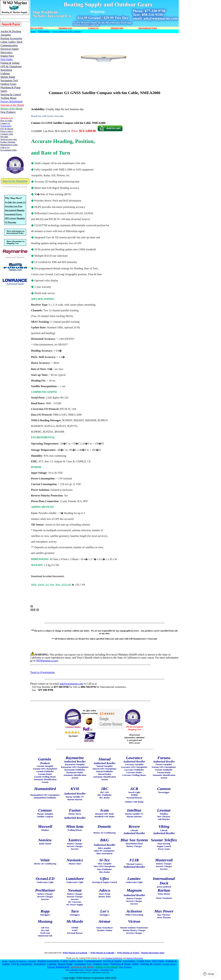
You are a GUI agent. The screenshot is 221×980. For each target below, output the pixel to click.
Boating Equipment (114, 958)
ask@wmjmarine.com (71, 684)
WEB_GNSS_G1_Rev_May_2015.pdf (51, 585)
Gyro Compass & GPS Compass (67, 31)
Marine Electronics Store (153, 953)
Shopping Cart (107, 970)
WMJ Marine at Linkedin (102, 953)
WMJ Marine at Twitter (128, 953)
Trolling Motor (169, 964)
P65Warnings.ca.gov (47, 661)
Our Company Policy (75, 970)
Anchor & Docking (18, 961)
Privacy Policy (92, 970)
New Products (125, 967)
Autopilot (32, 961)
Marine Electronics (135, 958)
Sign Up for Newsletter (15, 181)
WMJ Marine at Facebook (75, 953)
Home (33, 31)
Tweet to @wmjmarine (42, 672)
